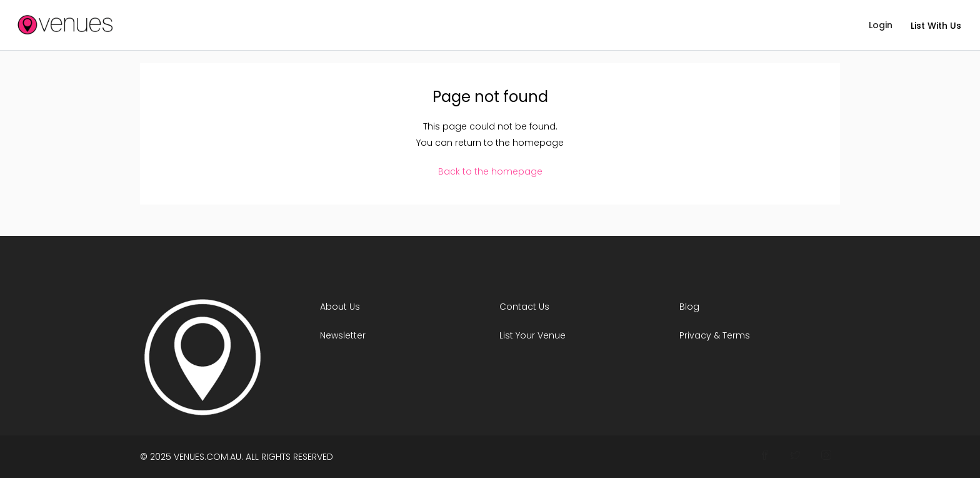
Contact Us (524, 307)
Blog (689, 307)
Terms (736, 335)
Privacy (695, 335)
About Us (340, 307)
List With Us (936, 26)
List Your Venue (532, 335)
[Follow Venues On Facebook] (765, 456)
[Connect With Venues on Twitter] (795, 456)
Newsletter (343, 335)
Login (881, 25)
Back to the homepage (490, 171)
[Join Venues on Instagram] (826, 456)
